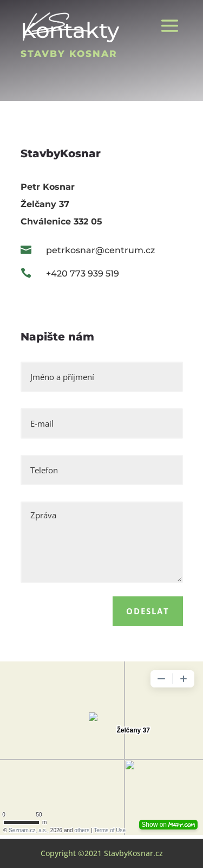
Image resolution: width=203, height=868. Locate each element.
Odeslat (148, 611)
